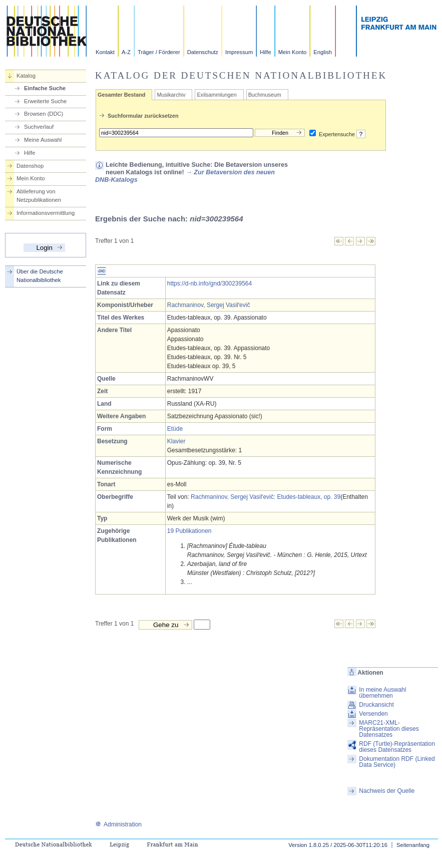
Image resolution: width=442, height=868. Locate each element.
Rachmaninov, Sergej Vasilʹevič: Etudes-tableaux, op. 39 (266, 497)
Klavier (176, 441)
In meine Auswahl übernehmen (382, 693)
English (323, 52)
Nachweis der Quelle (387, 791)
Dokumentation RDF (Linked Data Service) (397, 762)
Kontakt (105, 52)
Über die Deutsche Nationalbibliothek (40, 276)
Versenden (373, 714)
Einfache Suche (45, 88)
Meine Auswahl (43, 140)
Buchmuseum (265, 95)
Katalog (26, 76)
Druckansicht (376, 705)
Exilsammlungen (216, 95)
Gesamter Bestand (121, 95)
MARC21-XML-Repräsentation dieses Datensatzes (389, 729)
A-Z (126, 52)
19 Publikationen (189, 531)
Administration (118, 824)
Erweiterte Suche (45, 101)
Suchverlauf (39, 127)
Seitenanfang (413, 845)
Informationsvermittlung (46, 213)
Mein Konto (293, 52)
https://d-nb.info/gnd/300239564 (209, 283)
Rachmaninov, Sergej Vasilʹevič (209, 305)
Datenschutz (203, 52)
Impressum (239, 52)
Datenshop (30, 166)
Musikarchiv (171, 95)
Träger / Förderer (159, 52)
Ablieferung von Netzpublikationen (39, 196)
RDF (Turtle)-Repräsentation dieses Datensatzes (397, 747)
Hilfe (265, 52)
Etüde (175, 429)
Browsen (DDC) (44, 114)
